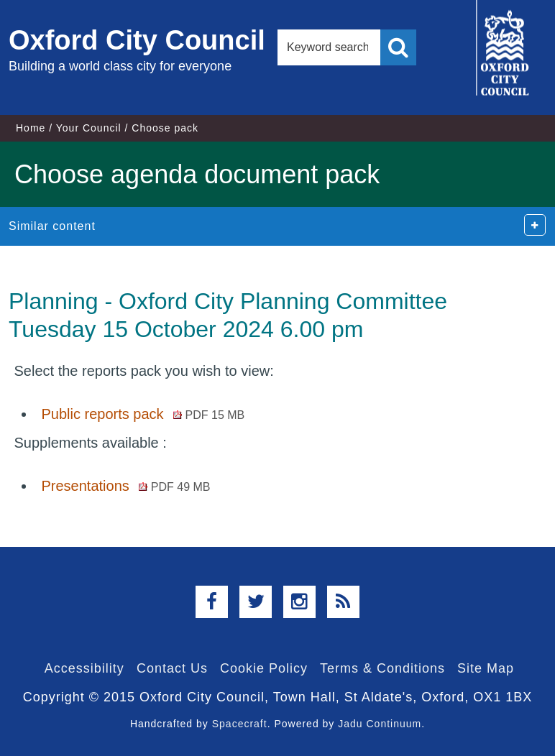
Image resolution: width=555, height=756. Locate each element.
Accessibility (84, 668)
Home (31, 128)
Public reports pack (143, 414)
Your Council (89, 128)
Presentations (125, 486)
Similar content (52, 226)
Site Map (486, 668)
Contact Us (172, 668)
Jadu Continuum (380, 724)
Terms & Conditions (382, 668)
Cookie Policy (264, 668)
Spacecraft (240, 724)
